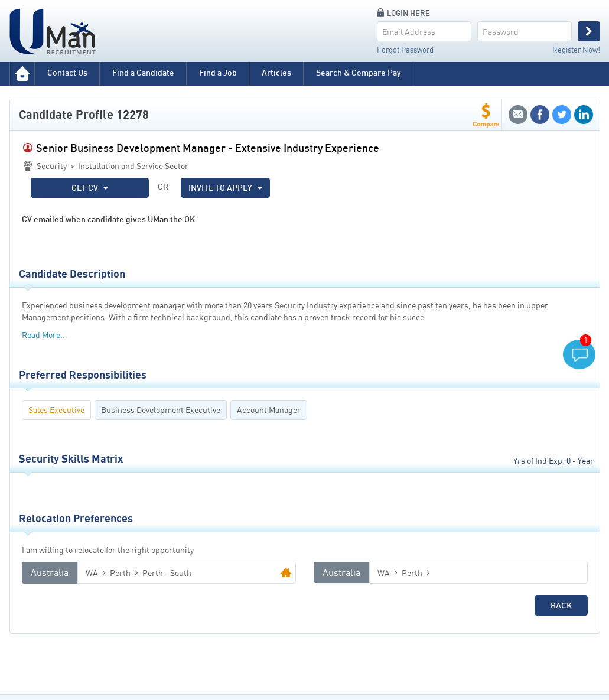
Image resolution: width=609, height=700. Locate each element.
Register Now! (576, 50)
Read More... (45, 335)
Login (589, 31)
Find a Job (218, 72)
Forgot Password (405, 50)
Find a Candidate (143, 72)
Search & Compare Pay (359, 72)
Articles (276, 72)
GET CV (90, 188)
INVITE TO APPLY (225, 188)
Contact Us (67, 72)
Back (561, 605)
